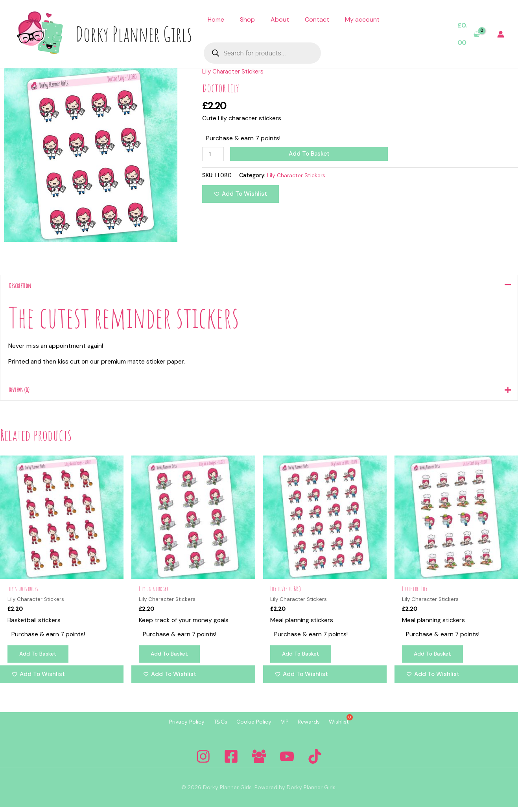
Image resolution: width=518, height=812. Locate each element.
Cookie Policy (251, 727)
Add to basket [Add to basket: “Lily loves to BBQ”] (303, 659)
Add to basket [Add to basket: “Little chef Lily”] (434, 659)
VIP (288, 727)
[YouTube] (287, 761)
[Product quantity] (214, 154)
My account (362, 19)
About (280, 19)
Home (216, 19)
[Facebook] (231, 761)
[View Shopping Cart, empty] (469, 34)
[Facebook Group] (259, 761)
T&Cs (211, 727)
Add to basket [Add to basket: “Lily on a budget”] (171, 659)
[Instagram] (203, 761)
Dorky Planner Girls (134, 34)
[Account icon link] (501, 34)
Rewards (319, 727)
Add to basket (310, 154)
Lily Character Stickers (234, 71)
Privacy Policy (170, 727)
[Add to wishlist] (241, 194)
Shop (247, 19)
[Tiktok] (315, 761)
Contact (317, 19)
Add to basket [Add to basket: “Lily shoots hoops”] (40, 659)
